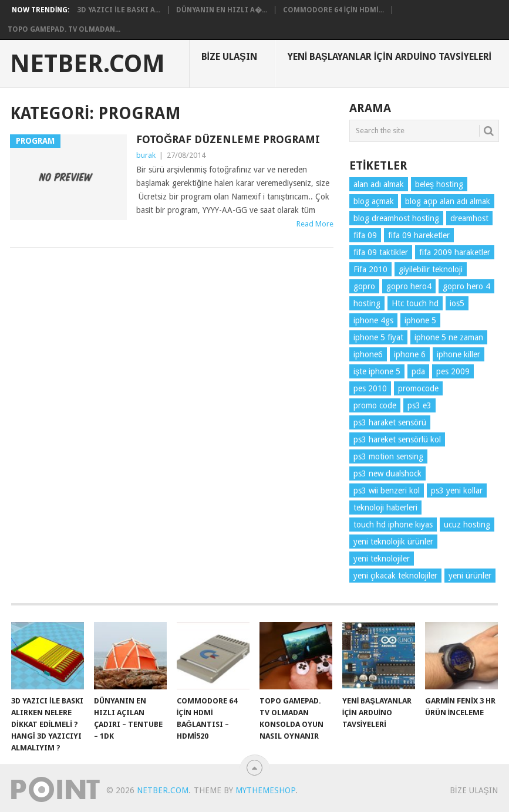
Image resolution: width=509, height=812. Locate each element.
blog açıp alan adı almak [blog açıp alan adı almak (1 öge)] (448, 201)
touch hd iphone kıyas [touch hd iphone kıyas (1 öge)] (393, 525)
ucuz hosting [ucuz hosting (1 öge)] (467, 525)
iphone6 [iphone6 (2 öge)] (368, 354)
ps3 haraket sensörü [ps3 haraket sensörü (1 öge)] (390, 422)
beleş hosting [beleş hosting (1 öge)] (439, 184)
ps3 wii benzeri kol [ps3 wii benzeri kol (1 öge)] (387, 490)
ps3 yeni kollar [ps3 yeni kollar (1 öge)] (457, 490)
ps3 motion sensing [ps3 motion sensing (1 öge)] (388, 456)
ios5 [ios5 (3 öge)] (457, 303)
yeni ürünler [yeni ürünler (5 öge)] (470, 576)
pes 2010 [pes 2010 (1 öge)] (370, 388)
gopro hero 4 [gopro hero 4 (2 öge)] (466, 286)
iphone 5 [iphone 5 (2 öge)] (420, 320)
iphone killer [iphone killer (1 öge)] (459, 354)
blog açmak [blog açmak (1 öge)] (374, 201)
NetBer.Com (87, 64)
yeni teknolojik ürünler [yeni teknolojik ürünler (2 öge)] (393, 542)
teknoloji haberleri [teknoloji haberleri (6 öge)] (385, 507)
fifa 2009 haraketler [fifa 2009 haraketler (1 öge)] (455, 252)
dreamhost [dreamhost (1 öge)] (469, 218)
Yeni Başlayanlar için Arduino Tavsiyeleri (390, 57)
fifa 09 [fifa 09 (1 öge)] (365, 235)
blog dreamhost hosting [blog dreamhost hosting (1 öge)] (396, 218)
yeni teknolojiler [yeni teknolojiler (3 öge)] (382, 559)
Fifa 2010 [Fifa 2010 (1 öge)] (370, 269)
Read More (315, 224)
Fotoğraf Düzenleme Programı (228, 139)
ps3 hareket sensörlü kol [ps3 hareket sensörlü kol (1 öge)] (397, 439)
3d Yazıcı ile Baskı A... (118, 10)
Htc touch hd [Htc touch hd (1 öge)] (415, 303)
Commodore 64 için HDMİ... (333, 10)
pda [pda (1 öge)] (418, 371)
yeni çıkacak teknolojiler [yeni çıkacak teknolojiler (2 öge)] (395, 576)
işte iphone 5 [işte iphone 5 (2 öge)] (377, 371)
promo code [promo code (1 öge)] (375, 405)
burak (146, 155)
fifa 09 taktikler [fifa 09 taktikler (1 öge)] (381, 252)
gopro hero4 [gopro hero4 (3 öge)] (409, 286)
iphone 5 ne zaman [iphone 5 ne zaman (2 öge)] (449, 337)
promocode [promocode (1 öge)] (418, 388)
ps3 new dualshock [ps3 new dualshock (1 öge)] (387, 473)
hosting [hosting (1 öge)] (367, 303)
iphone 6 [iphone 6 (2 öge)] (410, 354)
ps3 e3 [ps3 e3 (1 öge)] (419, 405)
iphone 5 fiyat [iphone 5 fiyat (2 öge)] (378, 337)
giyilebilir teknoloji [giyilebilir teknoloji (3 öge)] (431, 269)
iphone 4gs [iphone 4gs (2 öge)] (373, 320)
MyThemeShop (265, 790)
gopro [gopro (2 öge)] (364, 286)
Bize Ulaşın (229, 57)
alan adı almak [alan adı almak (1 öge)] (379, 184)
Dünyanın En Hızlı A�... (222, 10)
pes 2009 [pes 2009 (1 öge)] (453, 371)
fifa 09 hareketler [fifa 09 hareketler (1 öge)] (419, 235)
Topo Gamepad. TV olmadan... (64, 29)
